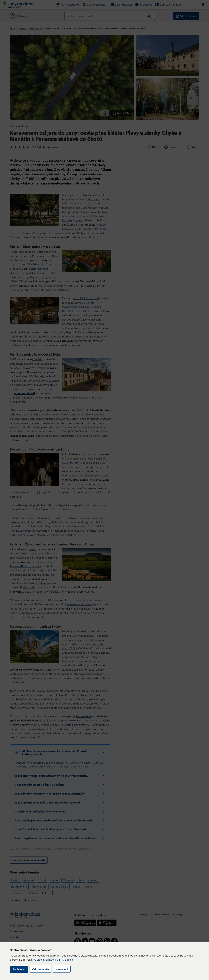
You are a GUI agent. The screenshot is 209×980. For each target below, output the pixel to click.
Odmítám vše (40, 969)
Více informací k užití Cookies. (55, 960)
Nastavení (62, 969)
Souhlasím (19, 969)
